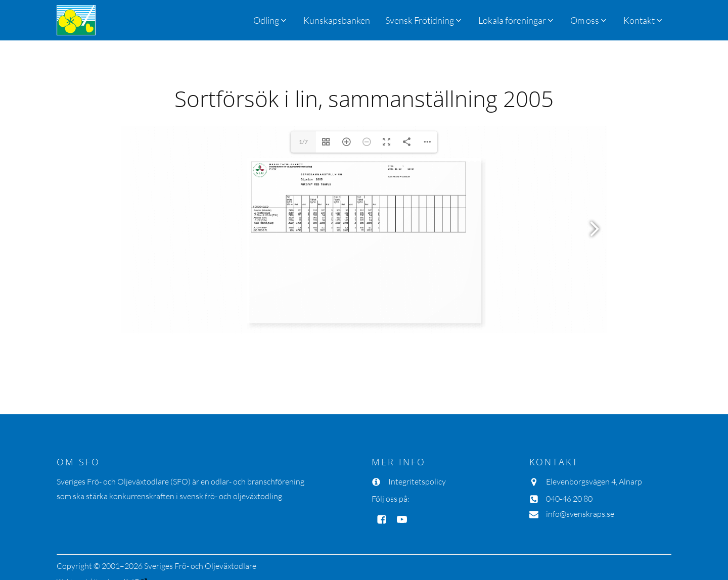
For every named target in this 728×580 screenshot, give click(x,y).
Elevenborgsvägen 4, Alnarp (594, 481)
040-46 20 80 (569, 499)
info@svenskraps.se (580, 514)
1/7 (303, 142)
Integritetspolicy (417, 481)
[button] (424, 20)
